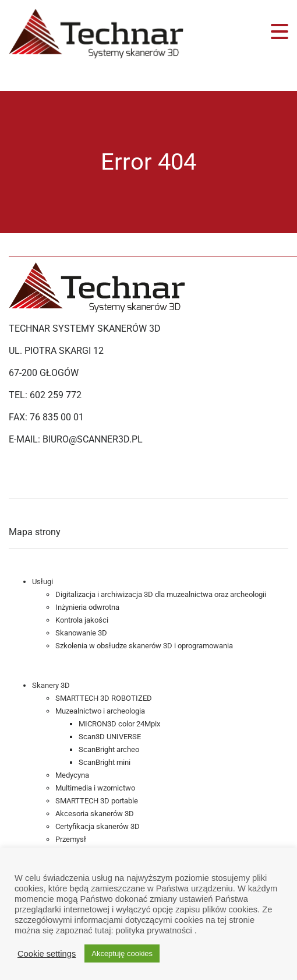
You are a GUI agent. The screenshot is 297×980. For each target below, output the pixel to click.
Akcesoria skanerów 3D (95, 814)
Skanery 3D (51, 685)
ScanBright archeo (109, 749)
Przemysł (71, 839)
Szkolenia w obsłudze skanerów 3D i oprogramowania (144, 646)
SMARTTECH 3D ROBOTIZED (104, 698)
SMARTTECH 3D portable (97, 801)
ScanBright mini (105, 762)
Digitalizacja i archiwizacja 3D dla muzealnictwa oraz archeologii (161, 594)
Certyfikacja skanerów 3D (98, 826)
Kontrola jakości (82, 620)
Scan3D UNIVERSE (110, 737)
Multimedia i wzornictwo (95, 788)
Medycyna (72, 775)
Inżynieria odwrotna (87, 607)
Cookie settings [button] (47, 954)
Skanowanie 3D (81, 633)
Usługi (43, 582)
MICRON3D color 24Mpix (119, 724)
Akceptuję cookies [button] (122, 953)
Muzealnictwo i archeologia (100, 711)
